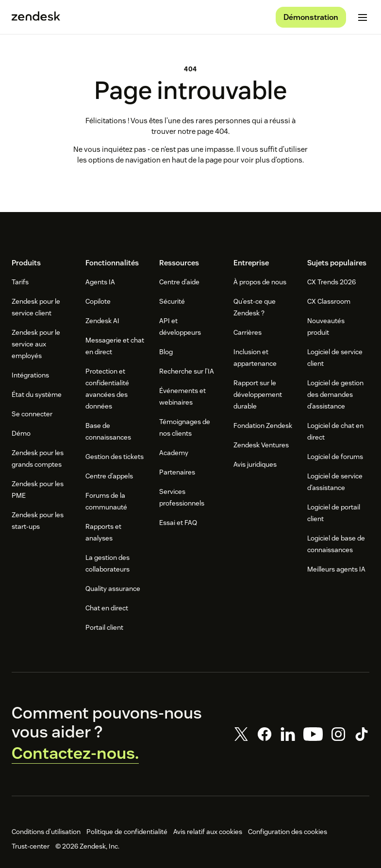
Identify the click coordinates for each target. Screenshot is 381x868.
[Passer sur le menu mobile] (363, 17)
